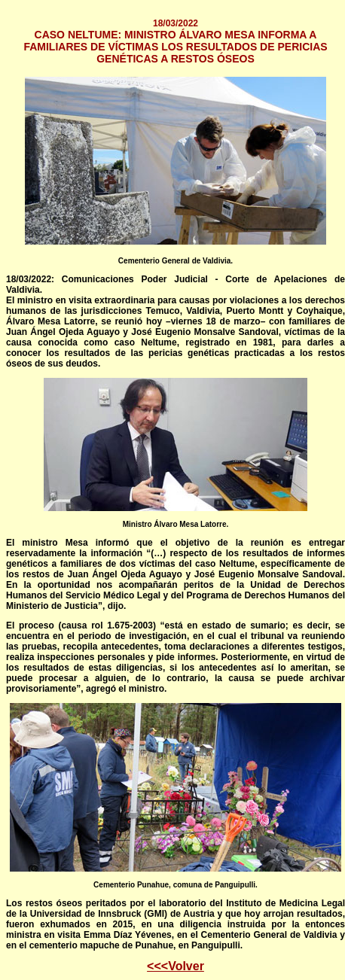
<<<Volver (176, 966)
